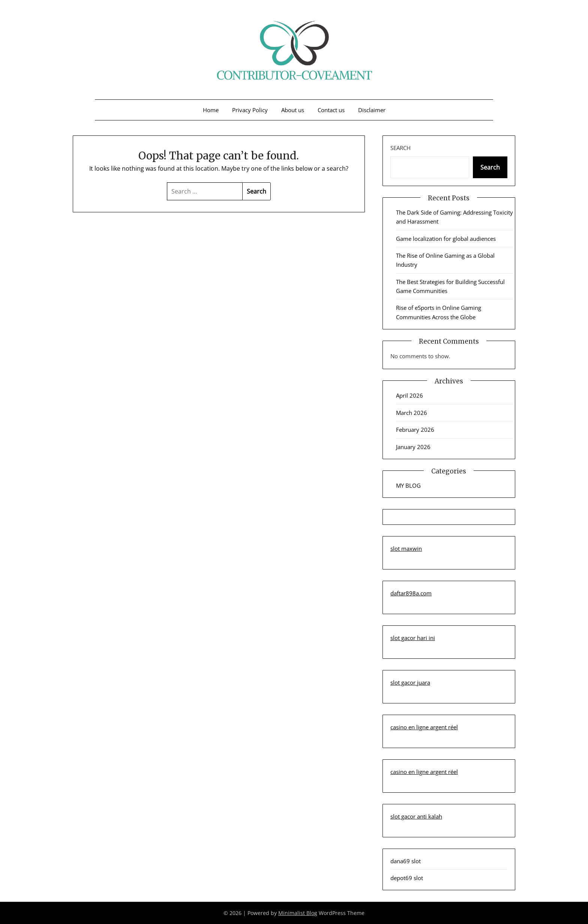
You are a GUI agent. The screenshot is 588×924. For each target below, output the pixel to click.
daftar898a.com (411, 593)
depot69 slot (407, 878)
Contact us (331, 110)
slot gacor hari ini (413, 638)
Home (211, 110)
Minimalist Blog (298, 913)
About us (293, 110)
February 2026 (415, 430)
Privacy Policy (250, 110)
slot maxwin (406, 548)
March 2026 (412, 413)
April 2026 (409, 395)
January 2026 (413, 447)
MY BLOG (408, 485)
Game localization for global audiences (446, 239)
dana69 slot (406, 861)
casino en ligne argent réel (424, 727)
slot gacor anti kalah (416, 816)
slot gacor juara (410, 682)
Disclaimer (372, 110)
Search (400, 148)
